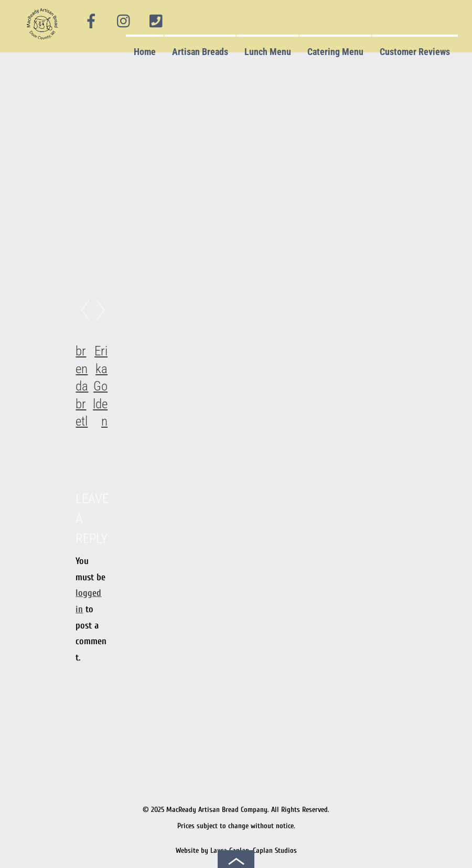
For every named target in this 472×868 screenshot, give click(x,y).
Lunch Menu (268, 52)
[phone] (156, 21)
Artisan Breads (200, 52)
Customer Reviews (415, 52)
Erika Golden (100, 386)
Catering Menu (335, 52)
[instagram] (124, 21)
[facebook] (91, 21)
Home (145, 52)
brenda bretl (82, 386)
